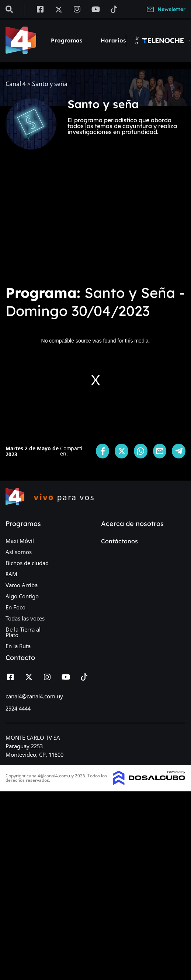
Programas (67, 40)
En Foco (15, 607)
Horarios (113, 40)
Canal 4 (16, 84)
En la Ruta (18, 646)
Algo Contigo (22, 596)
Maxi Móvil (20, 541)
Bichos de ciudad (27, 563)
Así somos (19, 552)
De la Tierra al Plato (23, 632)
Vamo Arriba (22, 585)
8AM (11, 574)
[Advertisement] (72, 222)
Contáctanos (119, 541)
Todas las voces (25, 618)
